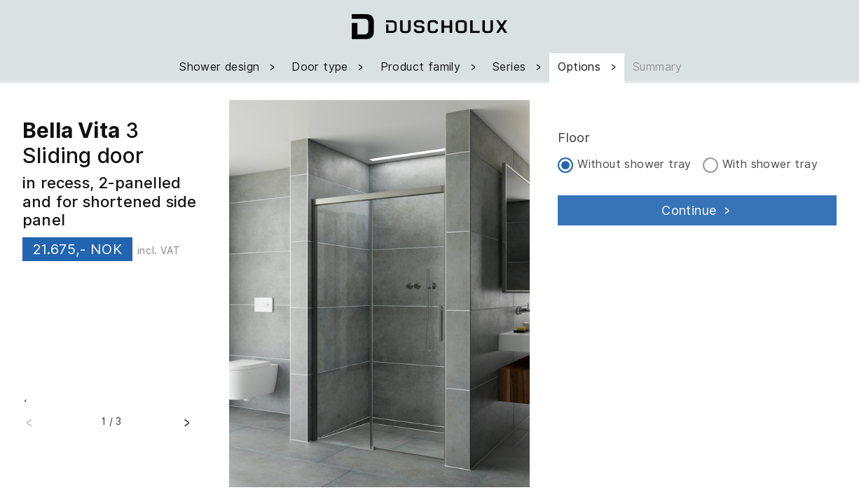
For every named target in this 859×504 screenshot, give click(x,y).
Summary (658, 67)
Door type (329, 67)
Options (588, 67)
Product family (429, 67)
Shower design (228, 67)
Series (518, 67)
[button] (186, 427)
